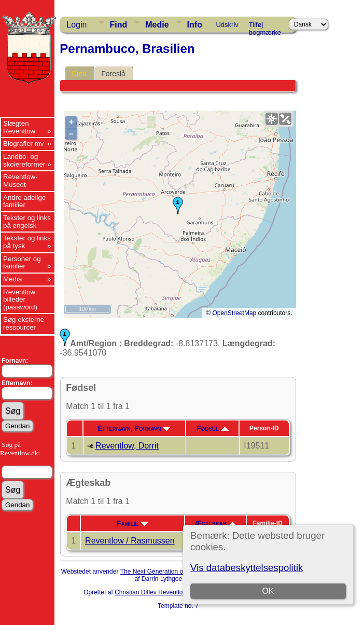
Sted (79, 74)
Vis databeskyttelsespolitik (247, 568)
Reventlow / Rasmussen (130, 541)
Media (12, 279)
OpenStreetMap (235, 313)
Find (118, 25)
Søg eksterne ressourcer (24, 323)
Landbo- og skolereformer (24, 160)
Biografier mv (24, 144)
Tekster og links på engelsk (27, 222)
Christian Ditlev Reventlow (151, 592)
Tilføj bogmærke (265, 26)
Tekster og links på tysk (27, 242)
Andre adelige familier (24, 201)
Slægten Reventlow (19, 127)
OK (268, 591)
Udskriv (227, 25)
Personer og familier (22, 263)
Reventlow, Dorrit (127, 446)
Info (195, 25)
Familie (132, 523)
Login (76, 25)
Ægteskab (215, 523)
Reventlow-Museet (20, 181)
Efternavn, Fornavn (135, 428)
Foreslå (113, 74)
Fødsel (213, 428)
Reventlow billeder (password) (20, 300)
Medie (157, 25)
